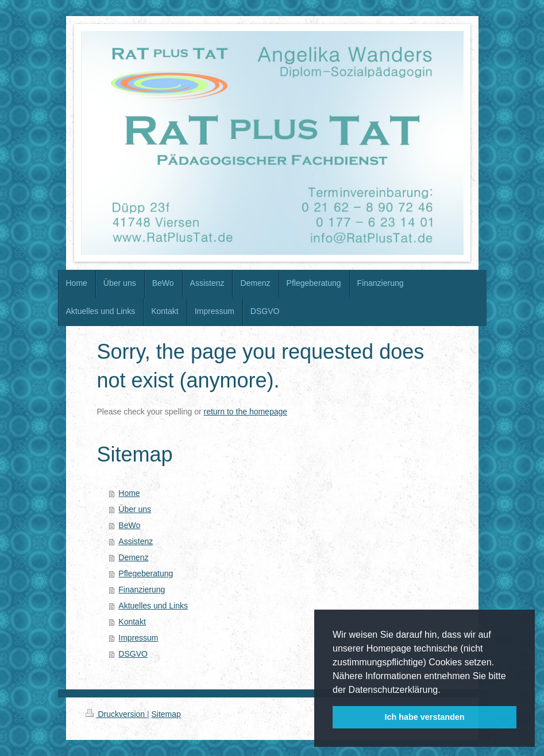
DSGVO (133, 654)
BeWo (129, 525)
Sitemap (166, 714)
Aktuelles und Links (153, 606)
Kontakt (132, 622)
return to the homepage (246, 412)
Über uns (135, 509)
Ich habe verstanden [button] (424, 717)
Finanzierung (142, 590)
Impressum (138, 638)
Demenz (133, 557)
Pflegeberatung (146, 573)
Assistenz (136, 541)
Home (129, 493)
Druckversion (116, 714)
